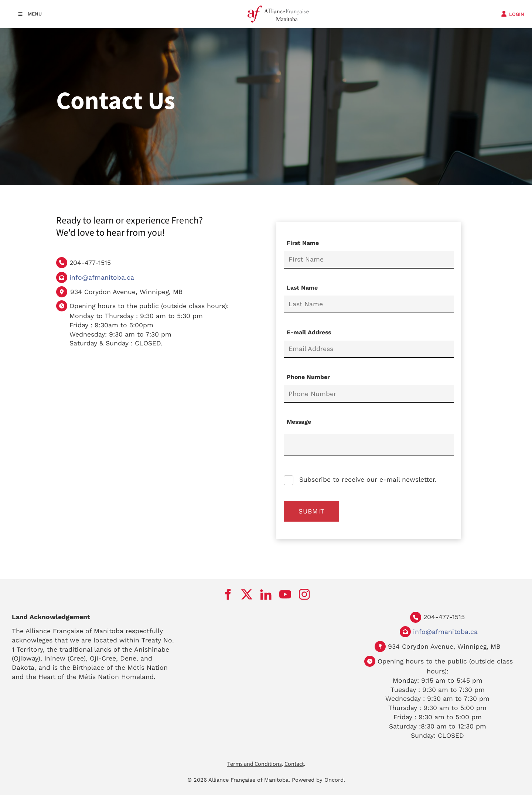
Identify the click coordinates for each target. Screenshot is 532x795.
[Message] (369, 445)
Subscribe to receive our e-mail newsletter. (367, 480)
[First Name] (369, 260)
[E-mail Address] (369, 349)
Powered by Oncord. (318, 780)
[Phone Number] (369, 394)
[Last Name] (369, 304)
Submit (312, 511)
